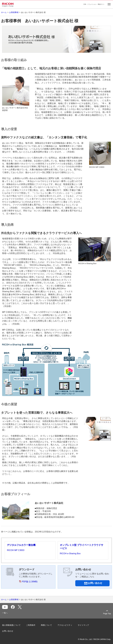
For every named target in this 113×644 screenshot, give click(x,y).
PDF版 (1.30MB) (30, 582)
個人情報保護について (11, 625)
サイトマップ (83, 625)
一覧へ (5, 613)
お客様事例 (14, 12)
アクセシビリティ (65, 625)
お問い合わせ (8, 631)
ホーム (4, 12)
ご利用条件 (31, 625)
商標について (46, 625)
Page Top (107, 614)
